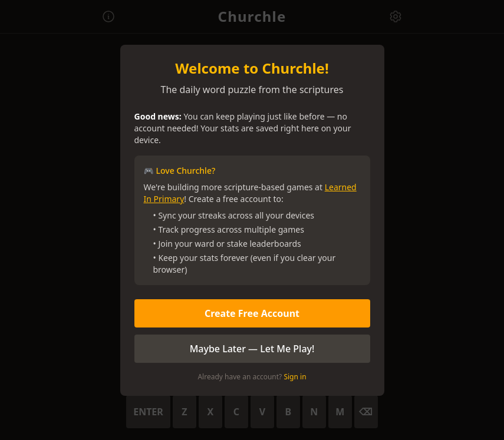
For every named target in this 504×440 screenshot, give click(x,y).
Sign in (295, 377)
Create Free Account (252, 313)
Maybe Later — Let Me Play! (252, 349)
